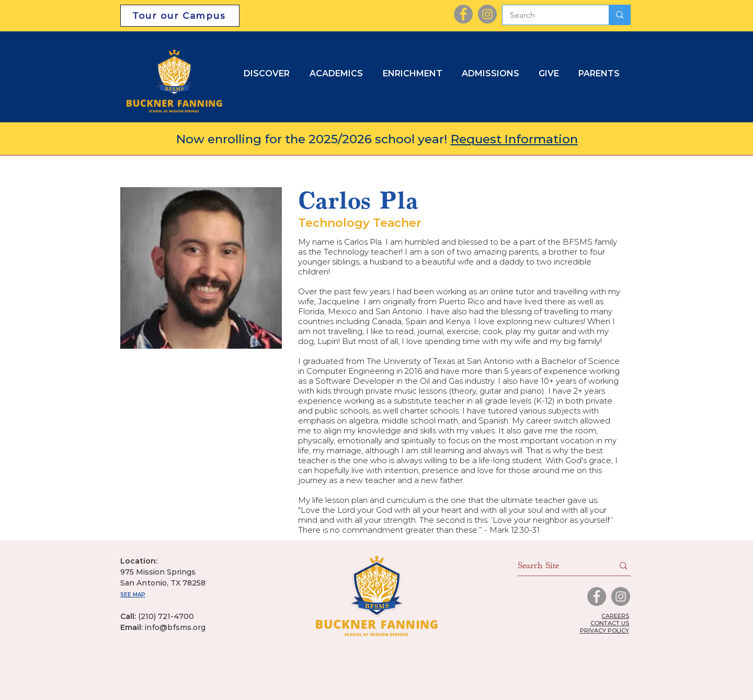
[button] (492, 74)
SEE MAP (133, 595)
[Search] (548, 15)
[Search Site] (558, 566)
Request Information (514, 139)
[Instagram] (487, 14)
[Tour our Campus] (180, 16)
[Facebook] (463, 14)
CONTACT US (610, 623)
